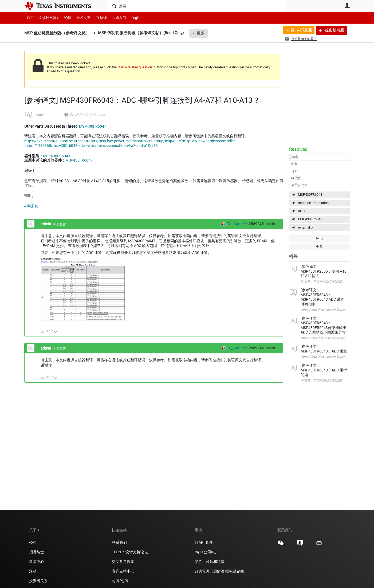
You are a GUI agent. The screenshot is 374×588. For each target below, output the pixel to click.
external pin (307, 227)
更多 (200, 33)
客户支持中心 (123, 571)
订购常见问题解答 (210, 571)
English (137, 18)
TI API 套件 (204, 542)
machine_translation (313, 203)
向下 (55, 332)
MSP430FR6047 (310, 219)
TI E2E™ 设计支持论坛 (130, 552)
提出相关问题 (300, 30)
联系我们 (119, 542)
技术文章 (84, 18)
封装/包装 (120, 581)
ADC (301, 211)
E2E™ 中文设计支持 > (43, 18)
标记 (319, 238)
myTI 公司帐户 (207, 552)
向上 (43, 332)
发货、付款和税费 (210, 562)
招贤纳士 (37, 552)
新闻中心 (37, 562)
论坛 (68, 18)
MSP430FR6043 (310, 195)
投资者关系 (38, 581)
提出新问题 (334, 30)
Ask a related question (135, 67)
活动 (33, 571)
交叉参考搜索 (123, 562)
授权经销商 (235, 571)
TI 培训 (101, 18)
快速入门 (119, 18)
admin (40, 115)
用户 (347, 6)
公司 (33, 542)
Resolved (298, 149)
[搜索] (197, 6)
